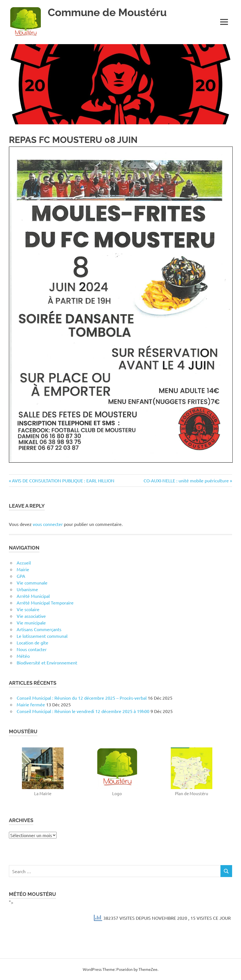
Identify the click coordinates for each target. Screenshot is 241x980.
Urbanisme (27, 589)
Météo (23, 656)
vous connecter (48, 524)
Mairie (23, 569)
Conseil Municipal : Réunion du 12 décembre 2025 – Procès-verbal (82, 698)
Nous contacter (32, 649)
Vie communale (32, 583)
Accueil (24, 563)
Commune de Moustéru (107, 12)
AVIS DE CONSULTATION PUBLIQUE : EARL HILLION (63, 480)
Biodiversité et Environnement (47, 662)
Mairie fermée (31, 704)
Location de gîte (32, 643)
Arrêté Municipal (33, 596)
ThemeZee (148, 969)
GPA (21, 576)
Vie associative (31, 616)
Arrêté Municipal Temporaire (45, 603)
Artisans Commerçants (39, 629)
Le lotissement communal (42, 636)
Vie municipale (31, 623)
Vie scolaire (28, 609)
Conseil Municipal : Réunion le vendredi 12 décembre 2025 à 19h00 (83, 711)
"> (120, 912)
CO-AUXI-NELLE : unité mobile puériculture (186, 480)
